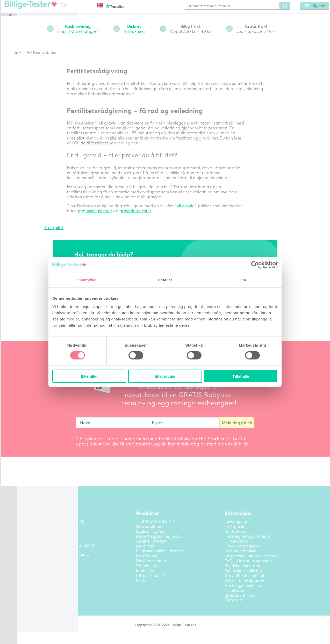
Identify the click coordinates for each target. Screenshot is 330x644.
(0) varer (307, 13)
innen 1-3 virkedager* (86, 36)
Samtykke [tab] (87, 280)
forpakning (142, 36)
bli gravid (194, 213)
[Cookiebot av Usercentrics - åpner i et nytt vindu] (255, 265)
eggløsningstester (104, 218)
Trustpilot (62, 235)
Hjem (29, 60)
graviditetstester (144, 218)
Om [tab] (243, 280)
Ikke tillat (89, 376)
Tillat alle (241, 376)
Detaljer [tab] (165, 280)
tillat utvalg (165, 376)
